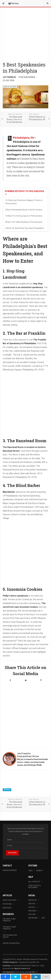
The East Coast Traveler (9, 920)
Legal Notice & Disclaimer (34, 886)
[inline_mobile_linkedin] (36, 977)
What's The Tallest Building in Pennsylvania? (24, 222)
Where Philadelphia (11, 943)
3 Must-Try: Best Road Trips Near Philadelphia (25, 228)
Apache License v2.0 (22, 969)
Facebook (32, 900)
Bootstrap (6, 966)
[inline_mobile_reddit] (26, 977)
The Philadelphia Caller (10, 936)
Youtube (32, 914)
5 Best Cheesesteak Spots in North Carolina (24, 210)
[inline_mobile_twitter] (16, 977)
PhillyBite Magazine (10, 962)
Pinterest (32, 911)
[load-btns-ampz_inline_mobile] (46, 977)
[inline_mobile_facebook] (5, 977)
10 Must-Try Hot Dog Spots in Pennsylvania (24, 216)
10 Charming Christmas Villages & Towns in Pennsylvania (24, 202)
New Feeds (7, 908)
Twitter (32, 904)
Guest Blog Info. (10, 900)
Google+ (32, 907)
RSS (43, 918)
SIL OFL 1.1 (34, 972)
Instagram (33, 918)
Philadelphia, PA (23, 138)
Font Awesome (8, 972)
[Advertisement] (26, 34)
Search (39, 871)
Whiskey (7, 790)
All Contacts (34, 882)
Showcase (7, 904)
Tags (30, 871)
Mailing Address (10, 870)
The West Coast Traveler (9, 928)
